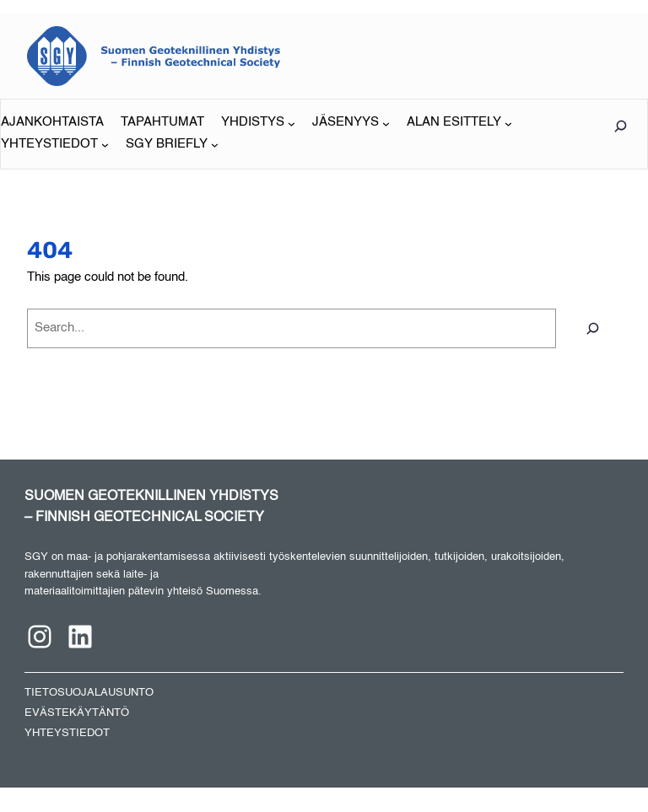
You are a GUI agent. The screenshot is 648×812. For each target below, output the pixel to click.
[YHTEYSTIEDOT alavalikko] (55, 145)
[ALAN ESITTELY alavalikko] (459, 123)
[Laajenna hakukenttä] (620, 126)
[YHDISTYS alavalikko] (258, 123)
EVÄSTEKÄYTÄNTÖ (77, 713)
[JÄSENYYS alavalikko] (351, 123)
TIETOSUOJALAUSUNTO (89, 693)
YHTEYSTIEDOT (67, 733)
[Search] (593, 328)
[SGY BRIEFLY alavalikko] (172, 145)
